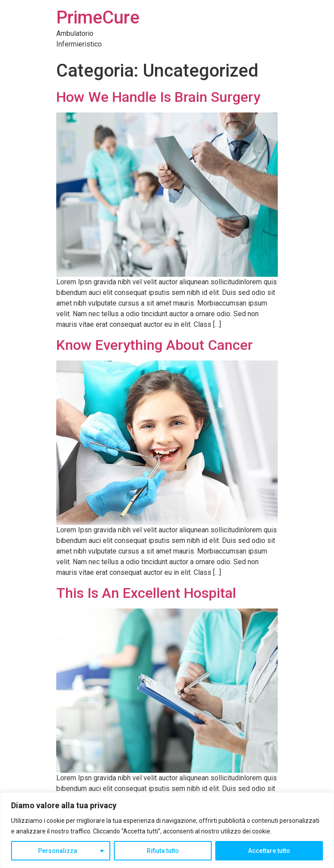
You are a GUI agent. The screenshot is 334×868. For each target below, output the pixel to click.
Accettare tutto (269, 851)
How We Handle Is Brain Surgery (158, 97)
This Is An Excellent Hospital (146, 593)
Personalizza (58, 851)
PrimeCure (98, 17)
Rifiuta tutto (163, 851)
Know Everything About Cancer (155, 345)
